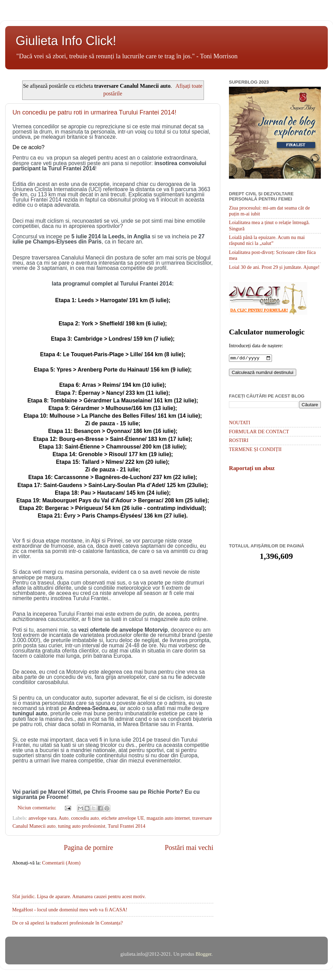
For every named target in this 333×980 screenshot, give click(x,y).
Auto (64, 818)
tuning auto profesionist (82, 826)
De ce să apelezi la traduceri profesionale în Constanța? (67, 923)
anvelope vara (42, 818)
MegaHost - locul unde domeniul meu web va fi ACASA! (70, 910)
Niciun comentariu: (37, 808)
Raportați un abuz (252, 469)
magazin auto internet (168, 818)
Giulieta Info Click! (66, 41)
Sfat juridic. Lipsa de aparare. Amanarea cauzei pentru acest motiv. (79, 896)
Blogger (204, 954)
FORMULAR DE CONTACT (259, 432)
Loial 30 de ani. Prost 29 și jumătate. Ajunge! (274, 267)
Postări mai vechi (189, 847)
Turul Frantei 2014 (127, 826)
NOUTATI (240, 423)
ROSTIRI (239, 441)
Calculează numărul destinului (263, 373)
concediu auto (85, 818)
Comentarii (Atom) (61, 863)
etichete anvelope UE (123, 818)
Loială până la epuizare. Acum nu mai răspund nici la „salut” (267, 240)
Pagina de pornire (88, 847)
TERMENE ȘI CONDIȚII (255, 450)
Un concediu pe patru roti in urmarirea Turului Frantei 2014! (94, 112)
